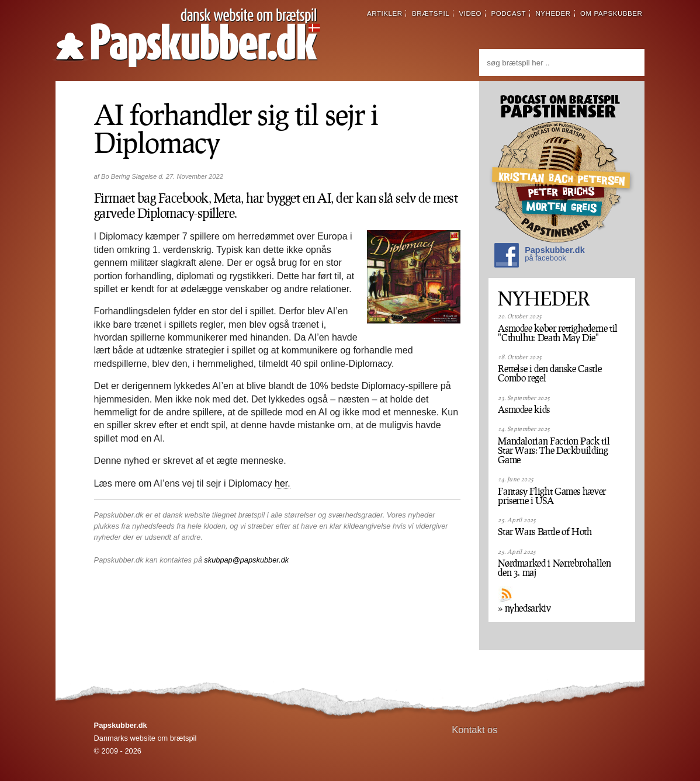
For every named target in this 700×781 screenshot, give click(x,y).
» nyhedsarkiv (524, 608)
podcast (508, 13)
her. (283, 483)
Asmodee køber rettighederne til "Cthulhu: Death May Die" (558, 333)
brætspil (431, 13)
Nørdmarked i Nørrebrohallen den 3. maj (554, 568)
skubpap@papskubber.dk (246, 560)
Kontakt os (475, 730)
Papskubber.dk (539, 257)
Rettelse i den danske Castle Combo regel (550, 373)
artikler (385, 13)
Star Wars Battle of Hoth (545, 532)
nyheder (553, 13)
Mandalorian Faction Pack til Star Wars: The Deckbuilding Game (554, 450)
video (470, 13)
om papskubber (611, 13)
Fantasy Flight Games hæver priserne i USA (552, 496)
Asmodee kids (524, 409)
